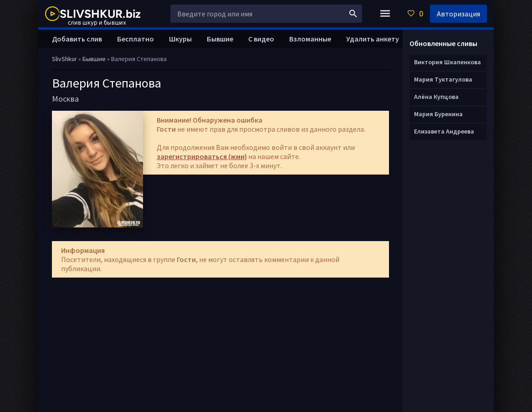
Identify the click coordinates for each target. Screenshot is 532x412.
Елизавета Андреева (444, 131)
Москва (65, 99)
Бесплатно (136, 39)
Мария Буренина (438, 114)
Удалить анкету (373, 39)
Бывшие (220, 39)
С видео (261, 39)
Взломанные (310, 39)
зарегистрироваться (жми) (202, 156)
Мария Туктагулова (443, 79)
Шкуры (180, 39)
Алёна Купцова (436, 97)
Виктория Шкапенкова (448, 62)
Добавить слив (77, 39)
